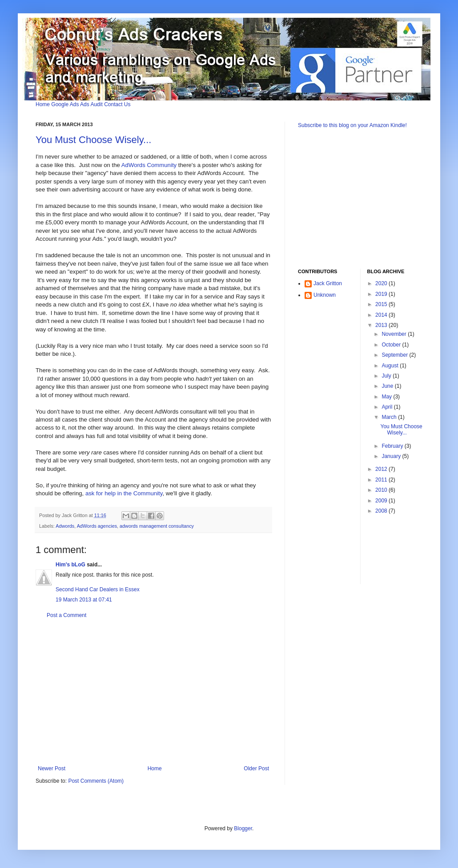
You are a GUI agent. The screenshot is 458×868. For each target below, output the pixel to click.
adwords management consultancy (157, 526)
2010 (382, 490)
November (395, 334)
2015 (382, 304)
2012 (382, 469)
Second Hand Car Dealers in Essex (98, 589)
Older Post (256, 768)
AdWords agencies (97, 526)
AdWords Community (149, 165)
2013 (382, 325)
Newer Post (52, 768)
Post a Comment (66, 615)
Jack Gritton (328, 283)
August (391, 366)
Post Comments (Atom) (96, 781)
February (393, 446)
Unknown (325, 295)
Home (43, 104)
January (392, 456)
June (388, 386)
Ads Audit (91, 104)
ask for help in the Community (124, 493)
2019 (382, 294)
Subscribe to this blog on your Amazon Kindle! (352, 125)
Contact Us (117, 104)
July (387, 376)
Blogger (243, 828)
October (392, 345)
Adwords (65, 526)
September (395, 355)
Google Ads (65, 104)
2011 (382, 480)
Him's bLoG (70, 565)
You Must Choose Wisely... (93, 140)
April (388, 407)
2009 (382, 501)
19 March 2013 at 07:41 (84, 600)
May (387, 397)
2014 (382, 315)
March (390, 417)
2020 (382, 283)
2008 (382, 511)
